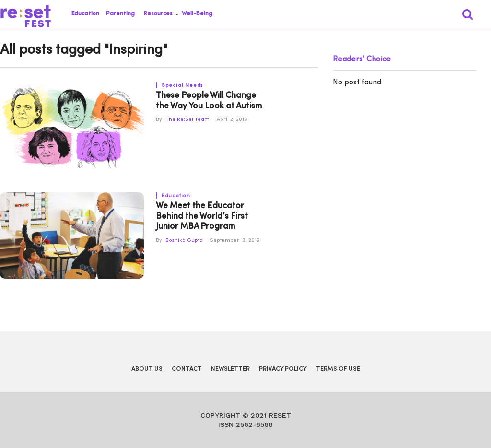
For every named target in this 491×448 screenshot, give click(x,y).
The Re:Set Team (187, 120)
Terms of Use (338, 369)
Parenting (120, 14)
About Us (147, 369)
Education (85, 14)
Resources (158, 14)
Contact (187, 369)
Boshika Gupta (184, 241)
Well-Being (197, 14)
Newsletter (230, 369)
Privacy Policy (283, 369)
